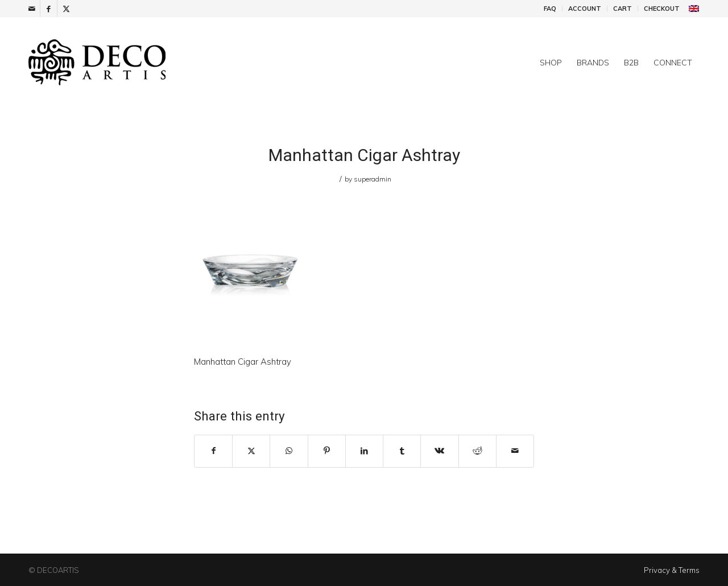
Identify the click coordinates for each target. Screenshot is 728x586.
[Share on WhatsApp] (289, 451)
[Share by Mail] (515, 451)
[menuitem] (550, 9)
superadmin (373, 179)
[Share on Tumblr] (402, 451)
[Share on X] (251, 451)
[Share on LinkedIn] (364, 451)
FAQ (550, 9)
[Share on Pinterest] (327, 451)
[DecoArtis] (125, 63)
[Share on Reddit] (477, 451)
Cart (622, 9)
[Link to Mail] (32, 9)
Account (585, 9)
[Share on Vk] (439, 451)
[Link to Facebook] (49, 9)
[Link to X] (66, 9)
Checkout (662, 9)
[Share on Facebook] (213, 451)
